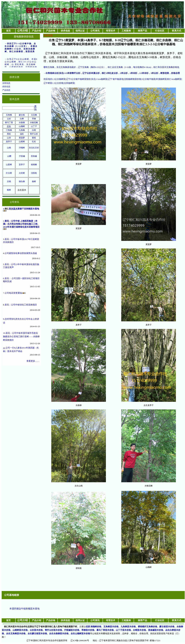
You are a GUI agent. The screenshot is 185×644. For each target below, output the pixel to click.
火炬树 (22, 173)
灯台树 (9, 173)
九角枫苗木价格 (128, 627)
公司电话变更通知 (13, 293)
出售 (48, 73)
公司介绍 (23, 31)
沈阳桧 (34, 173)
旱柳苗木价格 (88, 630)
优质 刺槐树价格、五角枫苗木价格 (102, 627)
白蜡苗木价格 (139, 630)
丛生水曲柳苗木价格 (59, 633)
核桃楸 (34, 165)
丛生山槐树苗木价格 (80, 633)
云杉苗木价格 (36, 630)
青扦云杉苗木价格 (53, 630)
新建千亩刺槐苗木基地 (28, 209)
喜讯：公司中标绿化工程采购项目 (21, 305)
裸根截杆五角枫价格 (148, 627)
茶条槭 (34, 156)
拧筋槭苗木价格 (72, 630)
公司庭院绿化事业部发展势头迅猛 (21, 253)
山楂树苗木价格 (20, 630)
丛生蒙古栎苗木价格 (37, 633)
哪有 (46, 67)
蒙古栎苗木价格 (167, 627)
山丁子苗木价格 (123, 630)
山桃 (9, 148)
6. (4, 278)
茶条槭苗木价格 (156, 630)
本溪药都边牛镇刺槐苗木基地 (24, 609)
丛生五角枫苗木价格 (16, 633)
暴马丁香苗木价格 (105, 630)
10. (4, 333)
